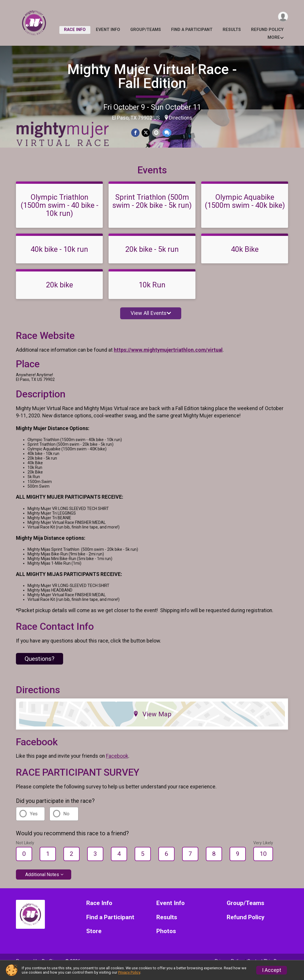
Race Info (75, 30)
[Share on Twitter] (146, 133)
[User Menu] (283, 17)
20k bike (59, 293)
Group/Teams (146, 30)
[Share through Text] (166, 133)
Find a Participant (192, 30)
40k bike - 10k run (59, 257)
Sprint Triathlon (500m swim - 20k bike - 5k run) (152, 209)
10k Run (152, 293)
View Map (152, 722)
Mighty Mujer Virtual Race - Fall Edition (152, 76)
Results (232, 30)
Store (94, 939)
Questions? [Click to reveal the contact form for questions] (40, 667)
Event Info (108, 30)
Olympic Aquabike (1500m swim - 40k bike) (245, 209)
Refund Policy (267, 30)
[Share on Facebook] (136, 133)
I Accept (272, 970)
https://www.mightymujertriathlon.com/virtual (168, 358)
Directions (181, 118)
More (274, 37)
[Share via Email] (156, 133)
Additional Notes (42, 882)
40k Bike (245, 257)
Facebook (117, 764)
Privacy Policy (129, 972)
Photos (166, 939)
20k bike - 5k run (152, 257)
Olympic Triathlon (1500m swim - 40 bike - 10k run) (59, 213)
